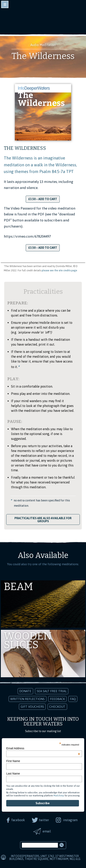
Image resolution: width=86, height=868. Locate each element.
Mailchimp (59, 796)
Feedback (57, 699)
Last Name (13, 774)
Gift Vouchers (32, 707)
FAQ (73, 699)
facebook (18, 820)
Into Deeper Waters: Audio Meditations (43, 20)
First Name (13, 761)
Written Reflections (27, 699)
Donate (25, 691)
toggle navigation (5, 4)
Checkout (57, 707)
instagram (70, 820)
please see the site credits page (59, 270)
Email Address (43, 748)
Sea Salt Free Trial (52, 691)
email (47, 831)
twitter (44, 820)
